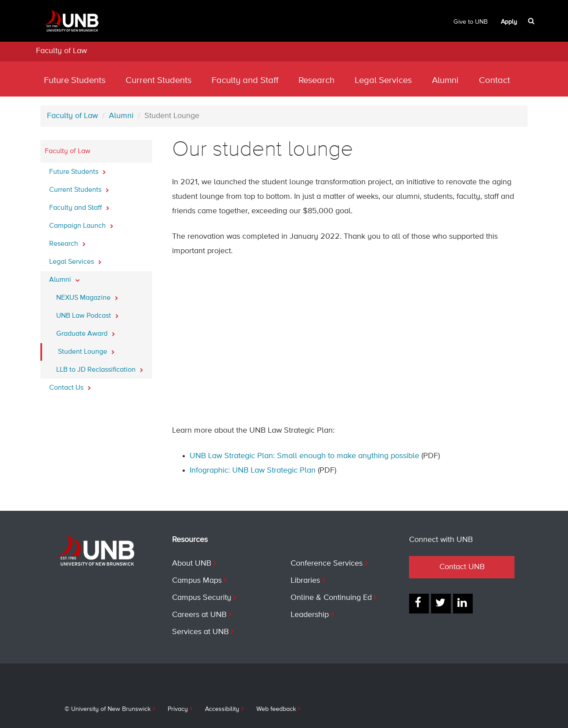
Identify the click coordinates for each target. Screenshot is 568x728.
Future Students (75, 81)
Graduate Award (86, 331)
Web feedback (276, 709)
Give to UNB (471, 22)
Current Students (158, 81)
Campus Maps (197, 581)
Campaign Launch (81, 223)
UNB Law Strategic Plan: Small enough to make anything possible (304, 456)
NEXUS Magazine (87, 295)
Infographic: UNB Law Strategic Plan (253, 470)
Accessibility (222, 709)
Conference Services (327, 563)
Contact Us (70, 385)
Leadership (310, 615)
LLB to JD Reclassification (100, 367)
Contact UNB (462, 567)
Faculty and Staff (245, 81)
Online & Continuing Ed (331, 598)
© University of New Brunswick (108, 709)
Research (316, 81)
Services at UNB (200, 632)
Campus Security (202, 598)
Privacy (178, 709)
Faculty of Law (61, 51)
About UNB (192, 563)
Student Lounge (86, 349)
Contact (494, 81)
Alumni (445, 81)
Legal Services (383, 81)
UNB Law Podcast (87, 313)
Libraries (305, 581)
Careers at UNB (199, 615)
